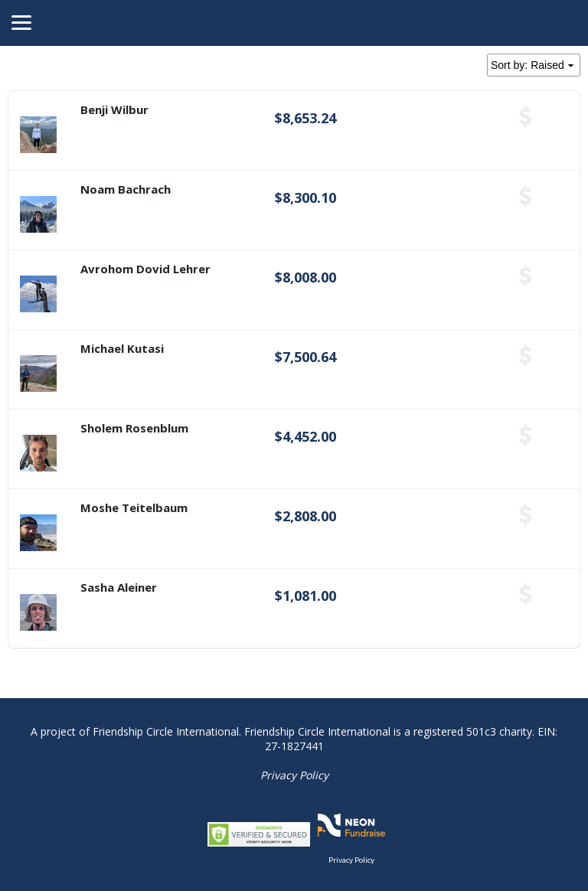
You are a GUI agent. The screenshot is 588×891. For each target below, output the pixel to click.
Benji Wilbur (114, 109)
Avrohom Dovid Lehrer (145, 269)
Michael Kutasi (122, 348)
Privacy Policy (294, 775)
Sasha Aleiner (119, 587)
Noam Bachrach (126, 189)
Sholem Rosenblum (134, 428)
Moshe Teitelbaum (134, 508)
